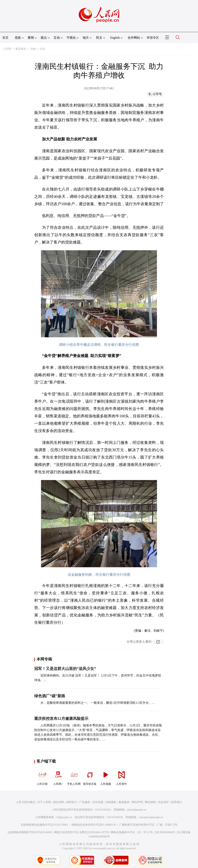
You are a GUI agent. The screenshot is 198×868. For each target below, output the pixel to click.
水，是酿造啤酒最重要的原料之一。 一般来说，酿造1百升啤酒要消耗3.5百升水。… (98, 703)
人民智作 (121, 777)
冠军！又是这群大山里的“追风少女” (65, 669)
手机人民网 (74, 777)
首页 (5, 38)
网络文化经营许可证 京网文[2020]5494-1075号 (82, 832)
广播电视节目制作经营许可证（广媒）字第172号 (148, 825)
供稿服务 (111, 802)
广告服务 (85, 802)
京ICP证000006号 (165, 832)
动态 (43, 49)
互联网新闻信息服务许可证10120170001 (44, 825)
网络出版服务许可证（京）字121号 (132, 832)
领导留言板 (90, 777)
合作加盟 (98, 802)
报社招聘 (59, 802)
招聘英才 (72, 802)
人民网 (7, 49)
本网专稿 (44, 659)
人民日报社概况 (26, 802)
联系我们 (177, 802)
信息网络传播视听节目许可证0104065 (30, 832)
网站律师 (150, 802)
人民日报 (42, 777)
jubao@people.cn (137, 810)
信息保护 (163, 802)
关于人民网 (44, 802)
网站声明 (137, 802)
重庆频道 (21, 49)
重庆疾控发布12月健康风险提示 (61, 718)
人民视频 (106, 777)
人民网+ (58, 777)
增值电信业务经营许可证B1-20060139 (94, 825)
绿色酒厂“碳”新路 (50, 696)
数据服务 (124, 802)
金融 (33, 49)
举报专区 (153, 38)
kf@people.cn (64, 817)
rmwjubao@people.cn (151, 817)
